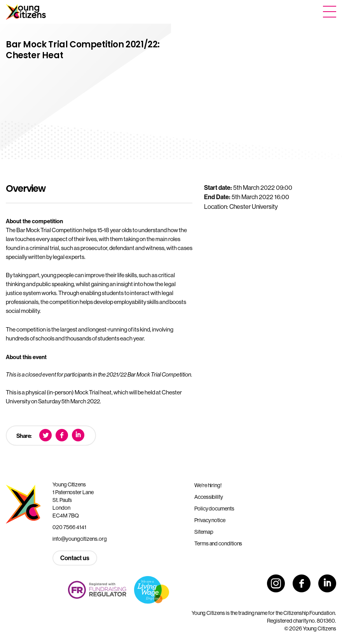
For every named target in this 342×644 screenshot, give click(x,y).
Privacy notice (210, 520)
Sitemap (204, 532)
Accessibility (209, 497)
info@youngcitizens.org (80, 539)
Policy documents (214, 509)
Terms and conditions (218, 543)
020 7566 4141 (69, 527)
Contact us (75, 558)
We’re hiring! (208, 485)
